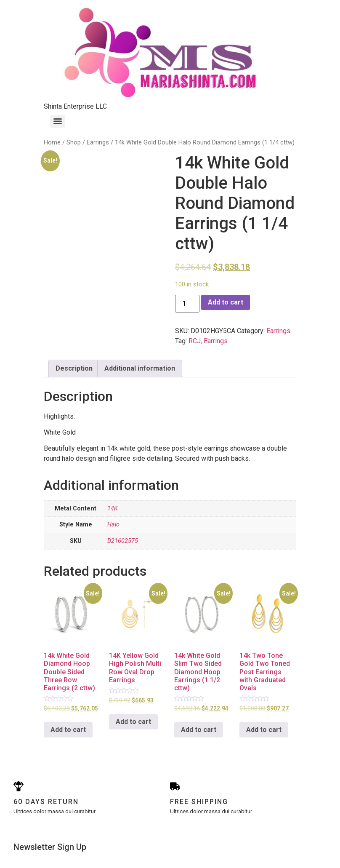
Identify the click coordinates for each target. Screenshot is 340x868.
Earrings (98, 142)
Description (74, 368)
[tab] (74, 369)
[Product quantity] (187, 304)
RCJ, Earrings (208, 341)
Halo (113, 525)
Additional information (140, 368)
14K (113, 509)
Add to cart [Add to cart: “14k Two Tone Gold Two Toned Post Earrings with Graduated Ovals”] (264, 730)
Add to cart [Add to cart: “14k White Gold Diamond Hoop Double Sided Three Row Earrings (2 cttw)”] (68, 730)
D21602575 (123, 541)
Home (52, 142)
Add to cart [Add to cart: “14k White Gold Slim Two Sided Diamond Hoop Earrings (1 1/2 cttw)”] (199, 730)
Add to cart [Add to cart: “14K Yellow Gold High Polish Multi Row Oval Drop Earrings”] (133, 722)
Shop (74, 142)
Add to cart (226, 302)
